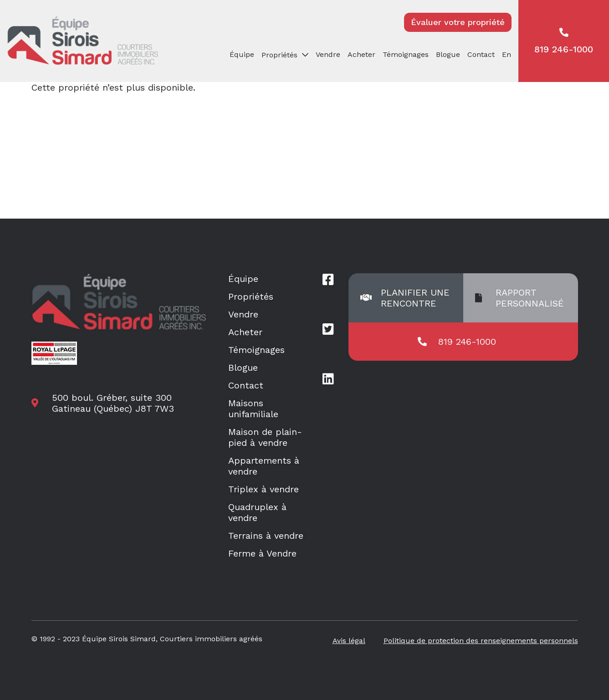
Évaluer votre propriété (458, 22)
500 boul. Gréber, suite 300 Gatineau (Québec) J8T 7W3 (113, 403)
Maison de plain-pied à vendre (265, 437)
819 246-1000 (564, 41)
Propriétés (279, 55)
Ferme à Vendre (262, 553)
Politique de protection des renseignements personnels (481, 641)
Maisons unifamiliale (253, 409)
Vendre (328, 54)
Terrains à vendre (266, 536)
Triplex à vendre (264, 489)
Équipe (242, 54)
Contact (481, 54)
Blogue (448, 54)
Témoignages (406, 54)
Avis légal (349, 641)
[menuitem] (508, 55)
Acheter (361, 54)
